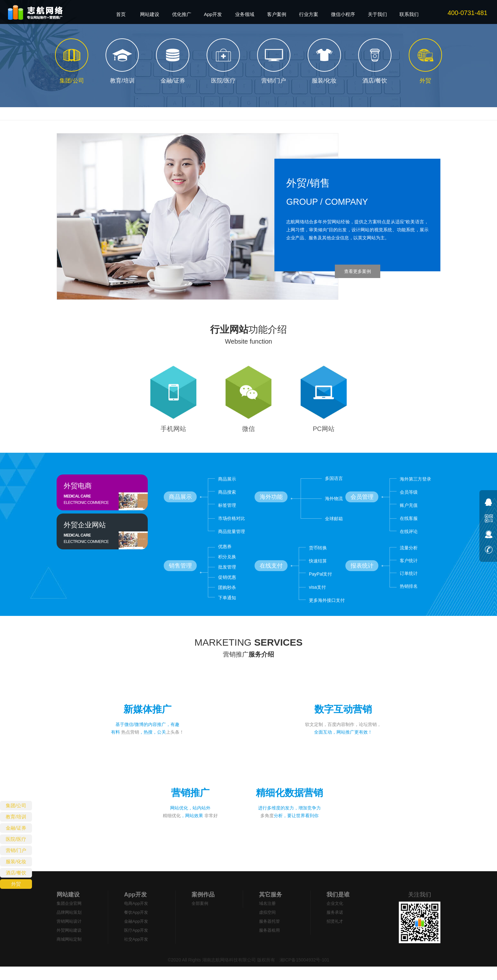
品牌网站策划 (69, 926)
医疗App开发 (136, 944)
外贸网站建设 (69, 944)
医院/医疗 (16, 839)
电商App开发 (136, 917)
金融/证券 (16, 828)
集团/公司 (16, 805)
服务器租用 (269, 944)
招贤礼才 (335, 935)
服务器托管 (269, 935)
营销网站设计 (69, 935)
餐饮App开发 (136, 926)
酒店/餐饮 (16, 873)
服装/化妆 (16, 861)
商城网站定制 (69, 953)
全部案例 (200, 917)
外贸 (16, 884)
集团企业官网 (69, 917)
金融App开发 (136, 935)
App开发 (135, 908)
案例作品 (203, 908)
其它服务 (271, 908)
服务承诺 (335, 926)
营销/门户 (16, 850)
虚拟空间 (267, 926)
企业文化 (335, 917)
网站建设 (68, 908)
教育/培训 (16, 817)
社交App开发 (136, 953)
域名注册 (267, 917)
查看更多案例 (358, 271)
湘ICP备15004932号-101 (304, 973)
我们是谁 (338, 908)
